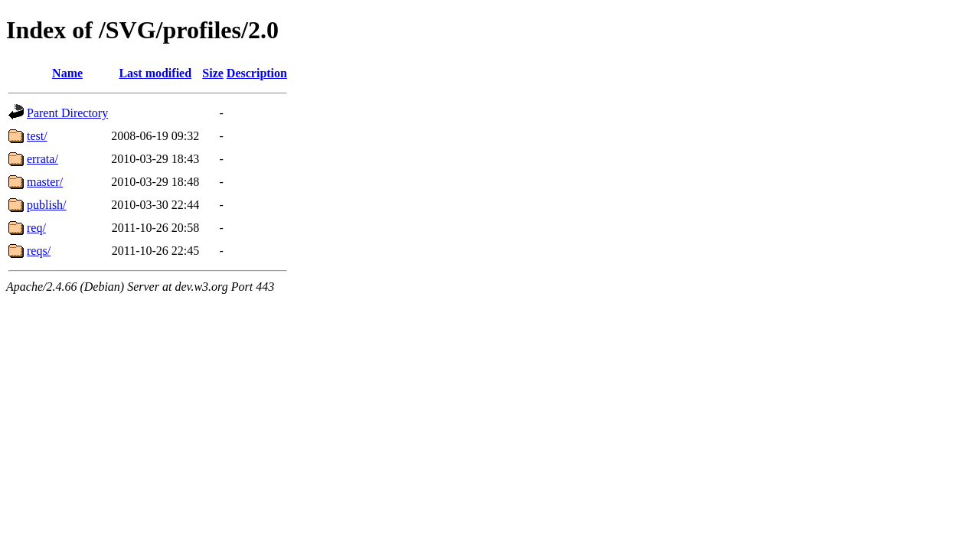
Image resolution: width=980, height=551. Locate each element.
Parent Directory (67, 113)
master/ (45, 182)
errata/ (42, 159)
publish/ (47, 205)
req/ (36, 228)
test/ (37, 136)
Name (67, 73)
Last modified (155, 73)
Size (213, 73)
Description (257, 73)
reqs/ (39, 251)
